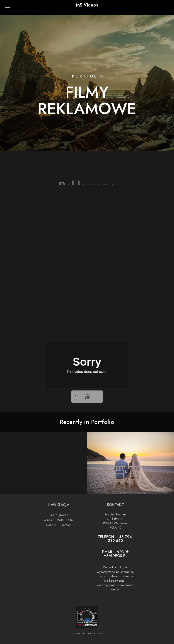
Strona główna (59, 515)
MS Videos (87, 5)
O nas (48, 520)
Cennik (51, 525)
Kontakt (66, 525)
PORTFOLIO (65, 520)
